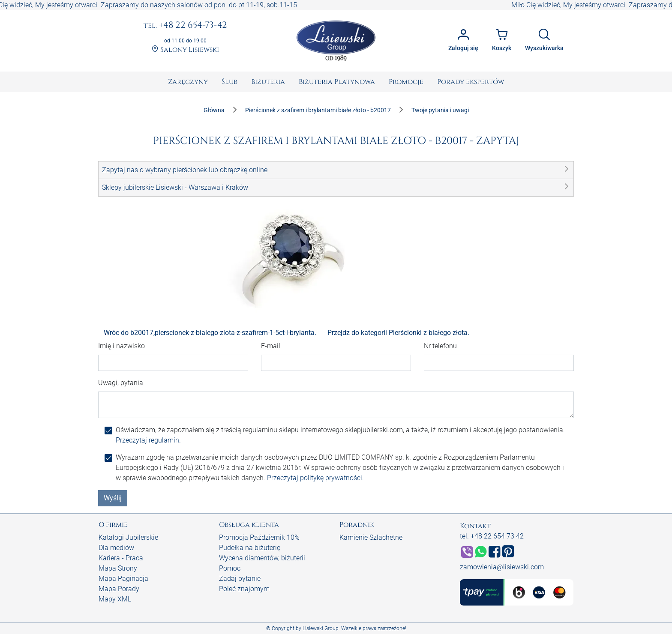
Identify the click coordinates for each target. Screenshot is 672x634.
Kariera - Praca (121, 558)
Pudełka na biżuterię (250, 548)
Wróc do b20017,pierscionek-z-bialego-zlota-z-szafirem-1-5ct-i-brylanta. (210, 333)
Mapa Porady (119, 589)
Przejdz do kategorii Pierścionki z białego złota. (398, 333)
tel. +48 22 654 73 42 (492, 536)
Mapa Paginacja (123, 579)
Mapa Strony (118, 568)
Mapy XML (115, 599)
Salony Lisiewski (185, 50)
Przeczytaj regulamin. (148, 440)
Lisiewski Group (321, 628)
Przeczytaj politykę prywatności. (315, 478)
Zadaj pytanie (240, 579)
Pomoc (230, 568)
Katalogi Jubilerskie (128, 537)
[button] (336, 170)
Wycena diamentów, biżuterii (262, 558)
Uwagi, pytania (121, 383)
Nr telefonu (440, 346)
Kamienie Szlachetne (371, 537)
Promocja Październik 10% (259, 537)
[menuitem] (188, 82)
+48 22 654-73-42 (185, 26)
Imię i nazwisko (121, 346)
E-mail (271, 346)
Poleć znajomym (244, 589)
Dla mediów (116, 548)
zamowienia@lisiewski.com (502, 567)
